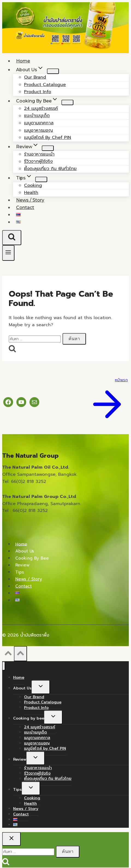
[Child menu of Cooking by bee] (67, 102)
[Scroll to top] (8, 655)
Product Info (36, 708)
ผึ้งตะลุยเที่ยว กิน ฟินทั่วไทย (50, 169)
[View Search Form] (12, 237)
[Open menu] (8, 253)
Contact (25, 207)
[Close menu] (4, 666)
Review (22, 565)
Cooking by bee (32, 558)
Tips (20, 572)
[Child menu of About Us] (53, 71)
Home (21, 544)
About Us (25, 551)
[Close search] (11, 839)
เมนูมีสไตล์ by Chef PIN (47, 137)
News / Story (29, 579)
